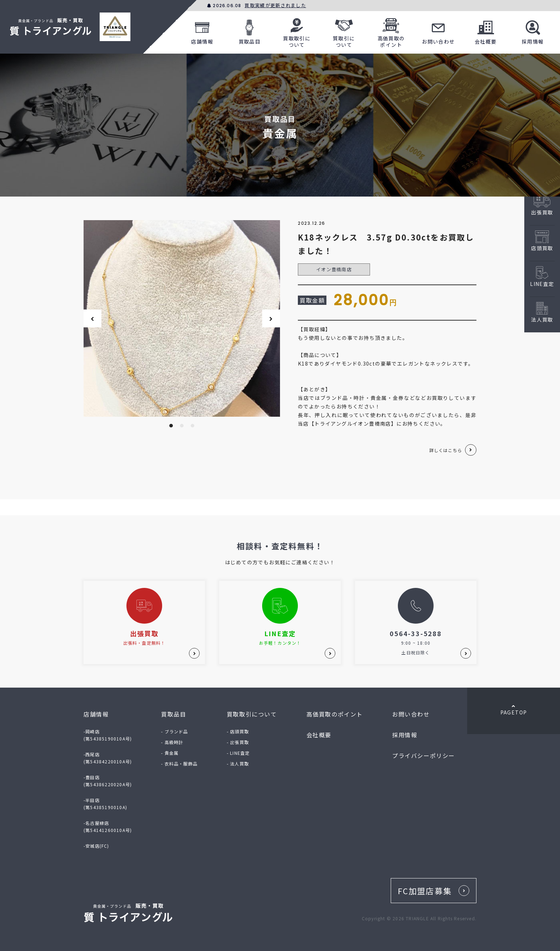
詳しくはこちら (446, 450)
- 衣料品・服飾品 (179, 764)
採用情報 (533, 31)
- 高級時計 (172, 742)
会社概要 (486, 31)
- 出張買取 (238, 742)
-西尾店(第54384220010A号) (108, 758)
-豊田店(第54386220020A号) (108, 781)
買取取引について (297, 31)
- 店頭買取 (238, 731)
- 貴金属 (170, 753)
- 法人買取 (238, 764)
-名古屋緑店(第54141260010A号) (108, 826)
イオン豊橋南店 (334, 269)
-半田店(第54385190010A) (105, 804)
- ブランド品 (174, 731)
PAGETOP (514, 710)
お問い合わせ (438, 31)
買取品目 (250, 31)
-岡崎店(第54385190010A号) (108, 735)
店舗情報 (202, 31)
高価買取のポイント (391, 31)
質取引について (344, 31)
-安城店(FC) (96, 846)
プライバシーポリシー (424, 756)
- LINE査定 (238, 753)
